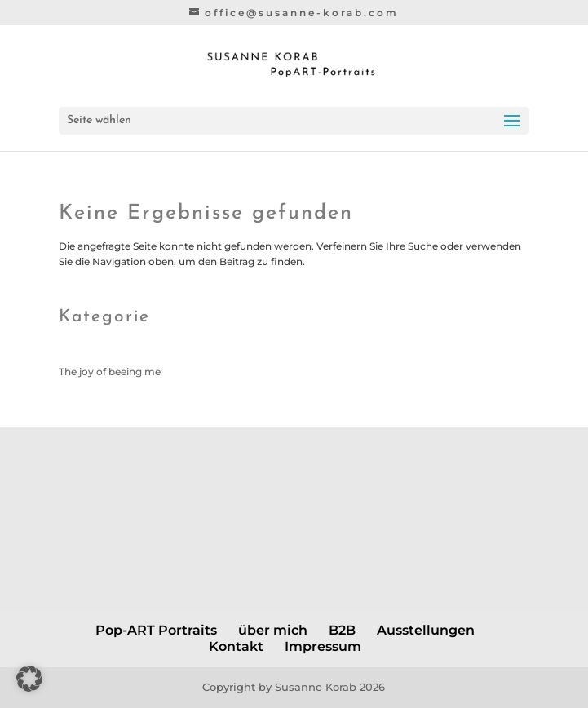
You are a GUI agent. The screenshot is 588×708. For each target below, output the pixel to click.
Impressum (323, 646)
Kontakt (236, 646)
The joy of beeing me (110, 372)
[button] (29, 679)
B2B (342, 630)
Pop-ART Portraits (156, 630)
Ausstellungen (426, 630)
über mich (273, 630)
